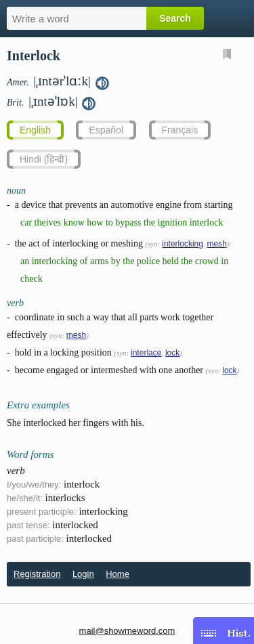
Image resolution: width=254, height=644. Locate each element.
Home (118, 574)
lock (172, 353)
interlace (146, 353)
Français (180, 130)
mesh (216, 244)
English (35, 130)
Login (83, 574)
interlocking (183, 244)
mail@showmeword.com (127, 631)
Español (106, 130)
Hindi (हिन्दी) (44, 159)
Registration (37, 574)
